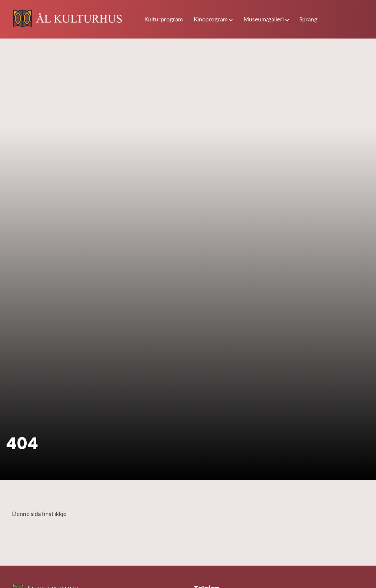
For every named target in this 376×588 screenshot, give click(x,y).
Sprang (308, 19)
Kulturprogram (163, 19)
